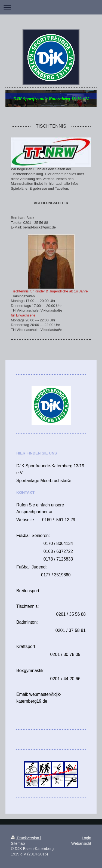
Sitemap (18, 843)
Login (86, 838)
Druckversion (25, 838)
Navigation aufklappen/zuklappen (51, 7)
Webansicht (81, 843)
